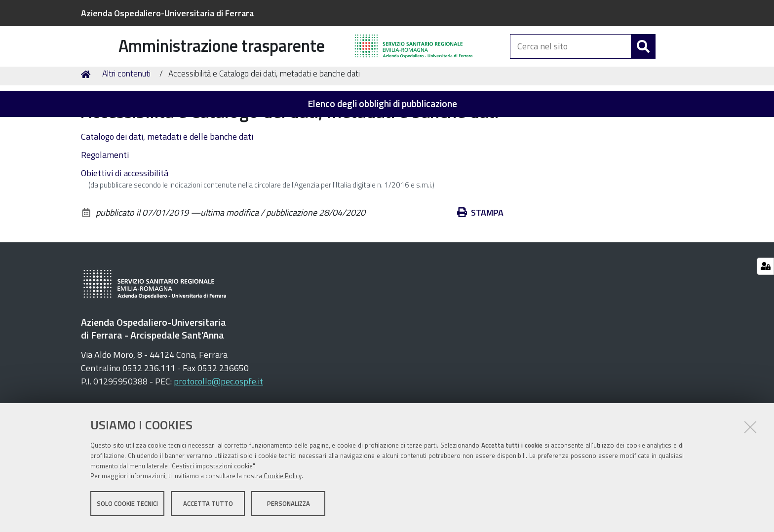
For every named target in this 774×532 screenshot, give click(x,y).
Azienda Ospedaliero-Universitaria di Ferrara (167, 13)
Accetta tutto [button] (208, 506)
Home (87, 127)
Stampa (480, 265)
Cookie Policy (283, 479)
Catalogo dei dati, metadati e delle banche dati (167, 189)
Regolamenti (105, 208)
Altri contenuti (126, 126)
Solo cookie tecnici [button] (127, 506)
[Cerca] (643, 58)
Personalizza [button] (289, 506)
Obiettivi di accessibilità (125, 226)
